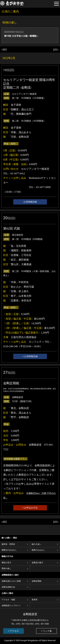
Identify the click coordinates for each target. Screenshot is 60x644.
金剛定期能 (36, 581)
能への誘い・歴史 (9, 538)
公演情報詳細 (30, 202)
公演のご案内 (7, 593)
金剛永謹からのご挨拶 (11, 581)
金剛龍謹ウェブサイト (11, 606)
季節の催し (6, 568)
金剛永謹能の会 (8, 587)
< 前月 (4, 49)
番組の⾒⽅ (6, 563)
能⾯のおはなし (38, 550)
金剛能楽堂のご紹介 (10, 575)
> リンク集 (46, 631)
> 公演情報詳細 (30, 356)
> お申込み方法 (30, 508)
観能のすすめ (7, 556)
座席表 (35, 600)
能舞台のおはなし (9, 550)
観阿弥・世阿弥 (8, 544)
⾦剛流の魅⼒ (37, 563)
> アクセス (14, 631)
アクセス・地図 (8, 600)
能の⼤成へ (36, 544)
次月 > (56, 49)
